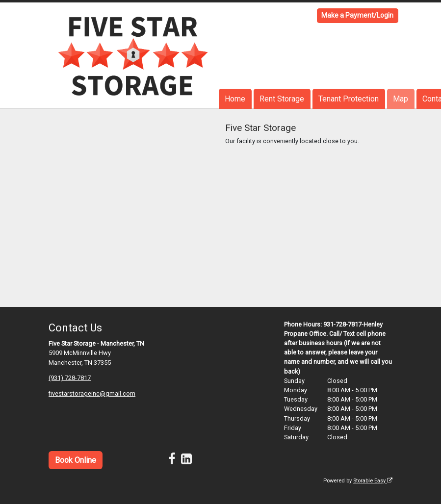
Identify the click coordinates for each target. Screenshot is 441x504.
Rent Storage (282, 99)
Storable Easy (373, 481)
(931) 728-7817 (70, 378)
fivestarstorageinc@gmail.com (92, 393)
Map (401, 99)
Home (235, 99)
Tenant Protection (349, 99)
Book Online (76, 460)
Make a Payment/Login (357, 15)
